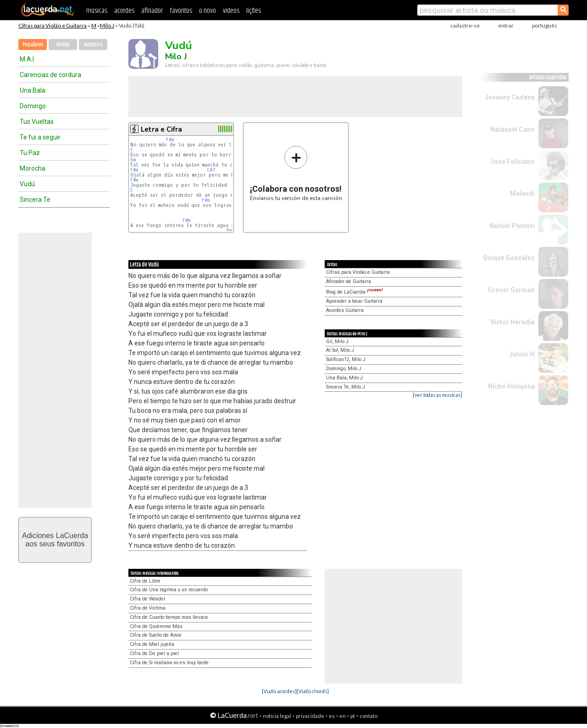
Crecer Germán (511, 290)
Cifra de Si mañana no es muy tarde (169, 663)
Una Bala (33, 90)
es (332, 716)
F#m (170, 140)
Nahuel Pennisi (512, 226)
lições (254, 11)
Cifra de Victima (148, 608)
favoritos (181, 11)
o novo (208, 11)
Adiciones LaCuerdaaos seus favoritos (55, 540)
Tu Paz (30, 153)
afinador (152, 11)
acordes (124, 11)
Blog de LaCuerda (354, 292)
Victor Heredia (512, 322)
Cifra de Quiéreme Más (156, 626)
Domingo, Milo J (344, 369)
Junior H (522, 354)
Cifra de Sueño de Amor (156, 635)
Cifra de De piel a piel (154, 653)
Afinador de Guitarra (349, 281)
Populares (33, 45)
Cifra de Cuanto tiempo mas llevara (169, 617)
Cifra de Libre (145, 581)
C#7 (211, 170)
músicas (97, 11)
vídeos (231, 11)
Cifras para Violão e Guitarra (53, 25)
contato (368, 716)
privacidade (310, 716)
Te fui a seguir (40, 137)
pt (353, 716)
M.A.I (27, 59)
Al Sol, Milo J (340, 350)
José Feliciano (512, 161)
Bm (133, 160)
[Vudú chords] (313, 691)
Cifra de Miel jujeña (152, 644)
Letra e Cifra (161, 129)
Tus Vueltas (37, 122)
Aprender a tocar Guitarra (354, 301)
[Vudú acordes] (279, 691)
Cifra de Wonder (148, 599)
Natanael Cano (512, 129)
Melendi (522, 194)
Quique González (509, 258)
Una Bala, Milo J (344, 378)
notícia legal (277, 716)
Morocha (33, 168)
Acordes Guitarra (345, 310)
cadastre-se (465, 25)
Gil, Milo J (337, 342)
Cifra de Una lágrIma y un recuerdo (169, 590)
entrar (506, 25)
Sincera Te (35, 200)
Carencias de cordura (50, 75)
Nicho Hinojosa (511, 386)
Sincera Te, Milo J (346, 387)
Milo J (107, 25)
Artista (63, 45)
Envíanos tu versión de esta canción (296, 173)
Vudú (27, 184)
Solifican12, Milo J (346, 359)
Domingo (33, 106)
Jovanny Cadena (510, 97)
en (343, 716)
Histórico (93, 45)
